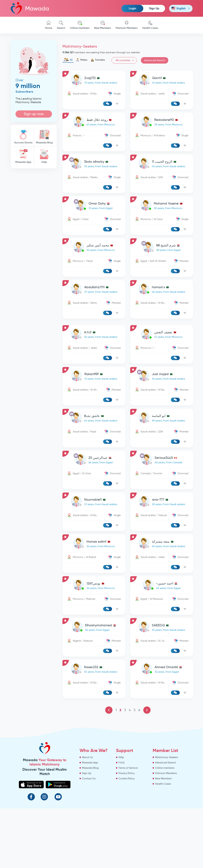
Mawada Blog (44, 137)
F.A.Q (121, 763)
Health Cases (150, 25)
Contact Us (89, 778)
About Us (87, 757)
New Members (103, 25)
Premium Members (127, 25)
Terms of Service (128, 768)
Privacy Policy (127, 773)
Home (49, 25)
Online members (80, 25)
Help (44, 156)
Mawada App (23, 156)
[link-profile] (94, 80)
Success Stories (23, 137)
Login (132, 8)
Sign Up (154, 8)
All (68, 60)
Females (98, 60)
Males (82, 60)
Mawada (30, 8)
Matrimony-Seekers (167, 757)
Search (61, 25)
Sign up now (34, 114)
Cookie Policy (127, 778)
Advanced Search (155, 60)
